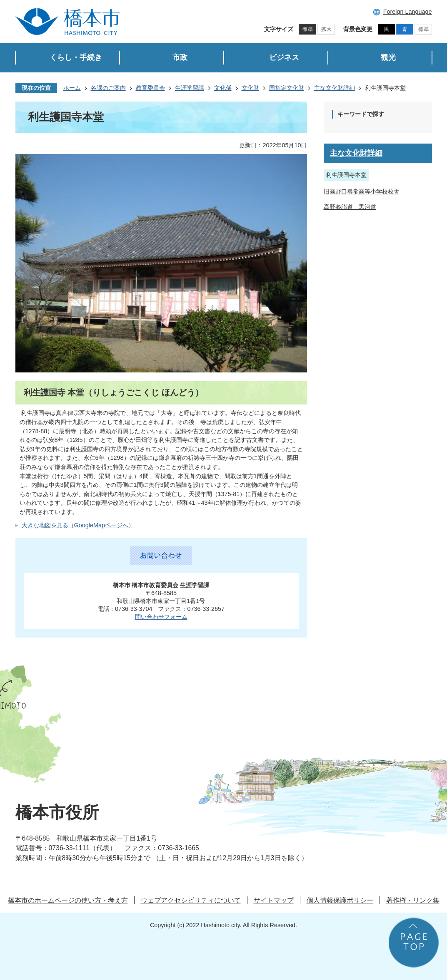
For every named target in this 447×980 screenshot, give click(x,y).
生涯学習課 (190, 88)
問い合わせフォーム (161, 617)
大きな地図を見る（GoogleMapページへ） (78, 525)
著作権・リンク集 (413, 900)
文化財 (250, 88)
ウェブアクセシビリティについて (191, 900)
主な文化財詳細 (335, 88)
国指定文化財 (287, 88)
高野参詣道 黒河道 (350, 207)
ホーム (72, 88)
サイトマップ (274, 900)
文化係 (223, 88)
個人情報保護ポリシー (340, 900)
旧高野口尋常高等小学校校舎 (362, 191)
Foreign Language (408, 12)
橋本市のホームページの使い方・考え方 (68, 900)
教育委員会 (150, 88)
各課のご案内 (108, 88)
